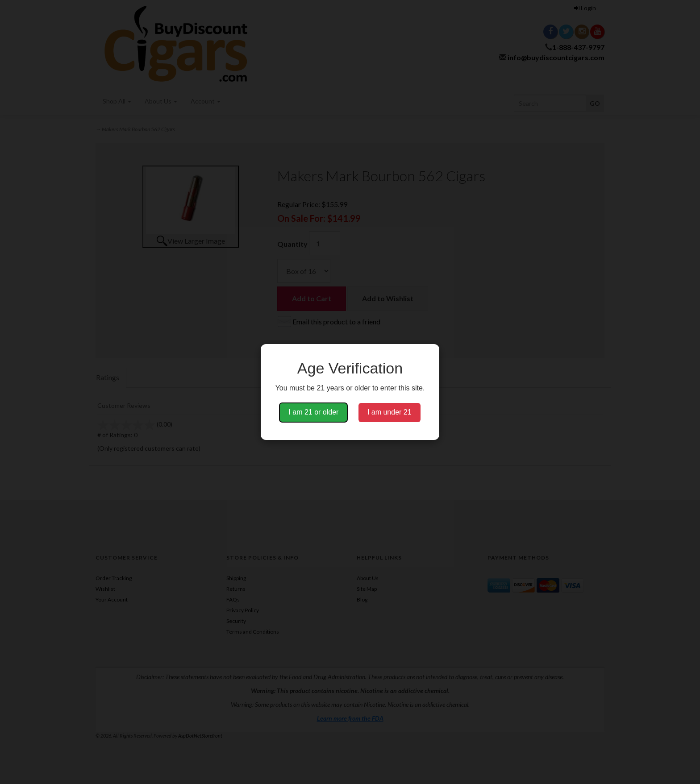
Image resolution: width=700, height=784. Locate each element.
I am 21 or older (313, 412)
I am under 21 (390, 412)
